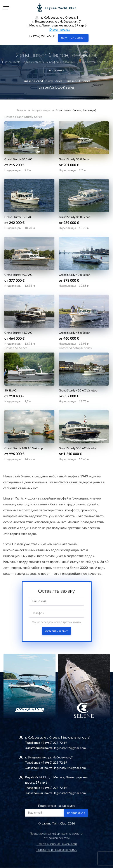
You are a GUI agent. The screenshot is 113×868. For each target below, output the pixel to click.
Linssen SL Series (78, 81)
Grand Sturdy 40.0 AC (18, 275)
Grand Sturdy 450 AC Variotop (78, 391)
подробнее (57, 71)
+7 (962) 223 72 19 (54, 743)
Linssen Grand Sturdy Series (43, 81)
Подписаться (76, 813)
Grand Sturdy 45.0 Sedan (74, 333)
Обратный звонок (73, 38)
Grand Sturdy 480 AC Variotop (23, 448)
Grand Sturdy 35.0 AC (18, 217)
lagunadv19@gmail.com (70, 748)
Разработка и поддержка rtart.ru (57, 850)
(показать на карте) (77, 738)
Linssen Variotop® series (57, 88)
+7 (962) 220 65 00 (42, 36)
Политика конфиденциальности (57, 844)
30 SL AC (10, 391)
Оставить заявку (56, 631)
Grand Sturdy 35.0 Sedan (74, 217)
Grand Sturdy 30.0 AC (18, 160)
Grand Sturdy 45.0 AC (18, 333)
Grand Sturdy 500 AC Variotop (78, 448)
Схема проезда (60, 30)
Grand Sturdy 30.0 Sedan (74, 160)
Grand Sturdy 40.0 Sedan (74, 275)
